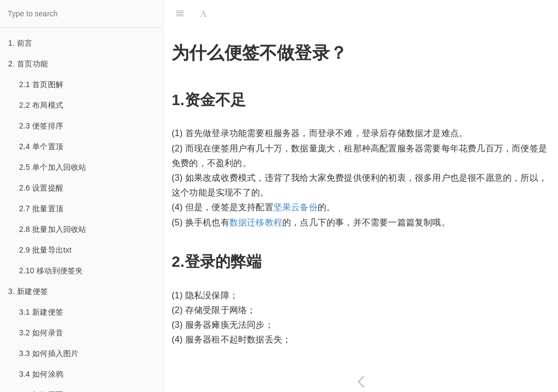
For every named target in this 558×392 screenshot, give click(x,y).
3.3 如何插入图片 (49, 353)
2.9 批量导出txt (45, 250)
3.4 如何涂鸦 (41, 374)
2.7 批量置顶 (41, 209)
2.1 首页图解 (41, 84)
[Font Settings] (204, 14)
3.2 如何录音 (41, 333)
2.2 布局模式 (41, 105)
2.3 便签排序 (41, 126)
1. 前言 (20, 43)
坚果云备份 (296, 207)
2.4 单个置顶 (41, 146)
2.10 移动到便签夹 (51, 271)
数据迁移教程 (256, 222)
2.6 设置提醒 (41, 188)
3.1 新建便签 (41, 312)
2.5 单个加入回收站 (53, 167)
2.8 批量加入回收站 (53, 229)
